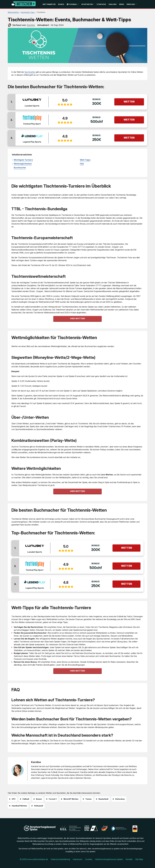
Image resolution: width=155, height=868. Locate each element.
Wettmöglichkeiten (23, 164)
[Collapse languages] (135, 827)
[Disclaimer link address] (70, 830)
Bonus (61, 4)
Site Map (139, 859)
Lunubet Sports (32, 106)
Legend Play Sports (32, 142)
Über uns (131, 4)
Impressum (78, 859)
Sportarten (87, 4)
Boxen (39, 799)
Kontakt (129, 859)
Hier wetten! (78, 318)
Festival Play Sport (32, 124)
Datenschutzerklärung (60, 859)
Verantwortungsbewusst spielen (109, 859)
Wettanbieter (49, 4)
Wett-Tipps (85, 160)
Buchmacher (20, 168)
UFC (14, 799)
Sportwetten (30, 72)
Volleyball (39, 806)
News (122, 4)
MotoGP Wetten (71, 799)
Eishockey (120, 799)
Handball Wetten (19, 806)
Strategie (101, 4)
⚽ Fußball (72, 4)
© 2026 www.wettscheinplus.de (34, 859)
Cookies (89, 859)
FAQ (82, 164)
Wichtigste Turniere (23, 160)
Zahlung (113, 4)
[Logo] (24, 4)
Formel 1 (53, 799)
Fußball (26, 799)
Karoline (36, 762)
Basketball (103, 799)
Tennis (88, 799)
